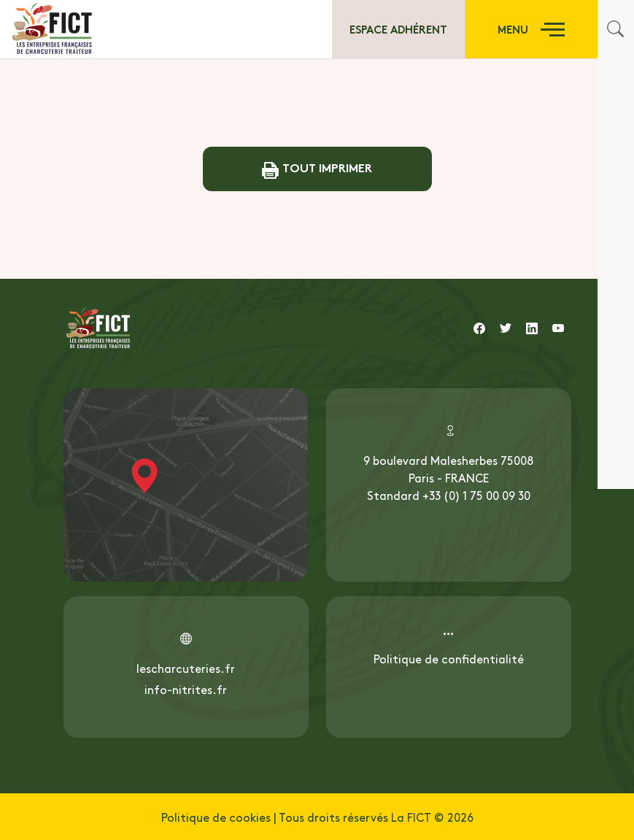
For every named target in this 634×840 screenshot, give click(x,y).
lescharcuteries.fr (186, 668)
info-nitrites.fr (186, 689)
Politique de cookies (216, 817)
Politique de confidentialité (449, 658)
